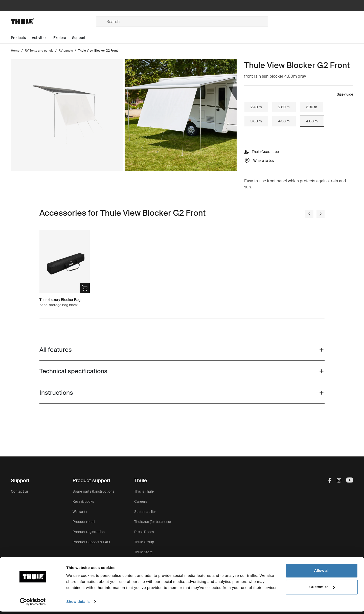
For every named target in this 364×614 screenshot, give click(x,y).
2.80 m (284, 107)
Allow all (322, 573)
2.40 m (256, 107)
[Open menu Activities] (43, 38)
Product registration (89, 532)
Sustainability (145, 512)
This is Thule (144, 491)
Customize (322, 589)
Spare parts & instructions (93, 491)
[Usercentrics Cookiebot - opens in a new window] (33, 604)
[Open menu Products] (21, 38)
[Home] (53, 21)
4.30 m (284, 121)
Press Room (144, 532)
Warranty (80, 512)
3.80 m (256, 121)
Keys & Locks (83, 501)
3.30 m (312, 107)
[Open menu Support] (82, 38)
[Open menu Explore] (63, 38)
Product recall (84, 522)
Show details (78, 604)
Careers (141, 501)
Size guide (345, 94)
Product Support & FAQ (91, 542)
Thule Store (143, 552)
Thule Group (144, 542)
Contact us (20, 491)
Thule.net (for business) (152, 522)
